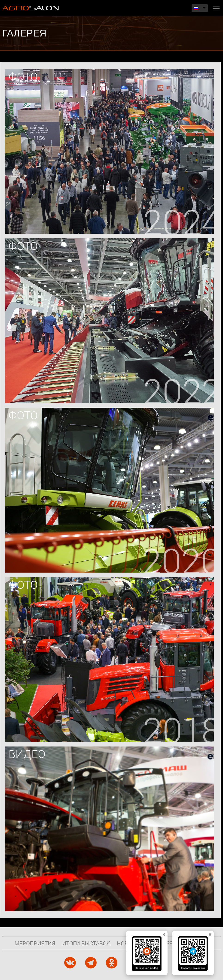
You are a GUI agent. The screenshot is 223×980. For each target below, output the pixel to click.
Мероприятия (35, 943)
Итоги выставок (86, 943)
